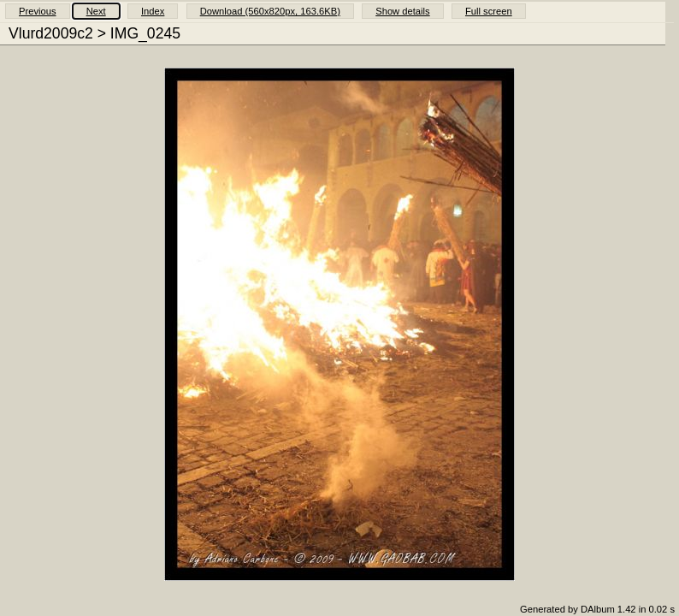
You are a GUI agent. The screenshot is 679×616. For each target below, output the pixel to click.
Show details (402, 11)
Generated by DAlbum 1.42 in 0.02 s (597, 609)
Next (96, 11)
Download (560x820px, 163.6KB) (270, 11)
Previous (38, 11)
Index (153, 11)
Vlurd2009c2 (51, 33)
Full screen (489, 11)
